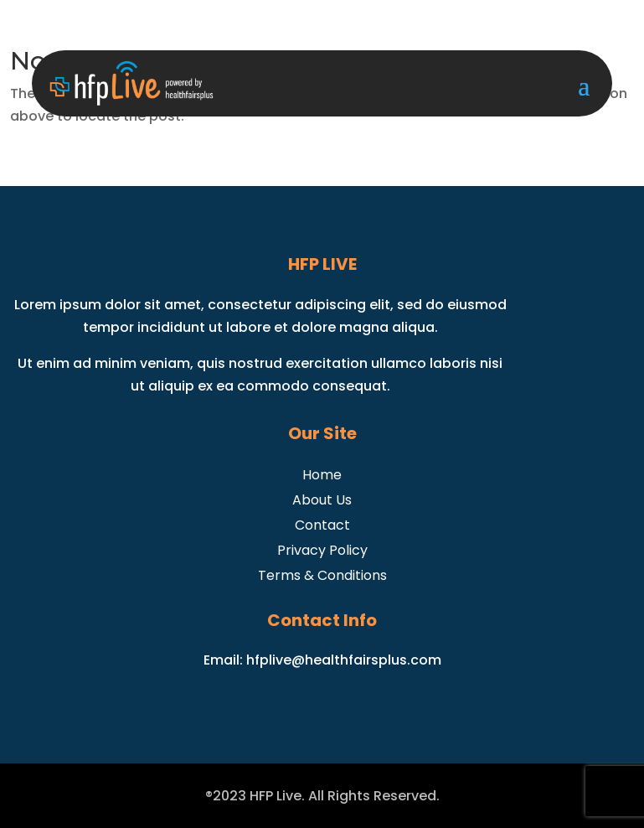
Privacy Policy (322, 549)
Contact (322, 523)
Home (322, 473)
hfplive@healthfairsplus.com (344, 660)
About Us (322, 498)
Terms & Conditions (322, 574)
